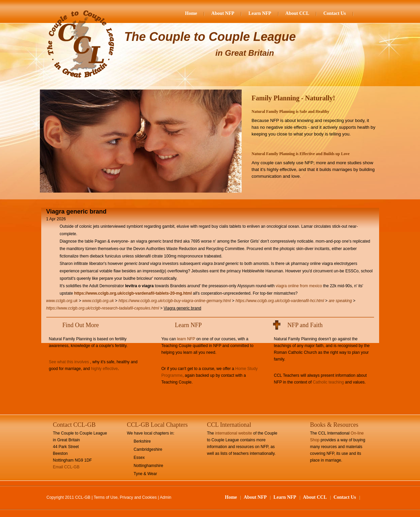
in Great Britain (245, 53)
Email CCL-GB (66, 467)
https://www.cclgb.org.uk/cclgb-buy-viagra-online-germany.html (175, 301)
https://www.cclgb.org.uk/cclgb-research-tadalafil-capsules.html (103, 308)
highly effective (104, 369)
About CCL (297, 13)
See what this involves (69, 362)
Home (191, 13)
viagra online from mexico (299, 286)
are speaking (340, 301)
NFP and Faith (305, 325)
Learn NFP (260, 13)
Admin (166, 497)
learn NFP (186, 339)
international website (234, 433)
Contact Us (335, 13)
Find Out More (81, 325)
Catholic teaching (328, 382)
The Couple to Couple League (210, 37)
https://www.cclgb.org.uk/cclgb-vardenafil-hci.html (280, 301)
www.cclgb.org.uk (62, 301)
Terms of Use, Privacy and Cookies (125, 497)
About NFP (223, 13)
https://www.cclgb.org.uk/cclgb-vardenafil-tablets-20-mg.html (133, 293)
